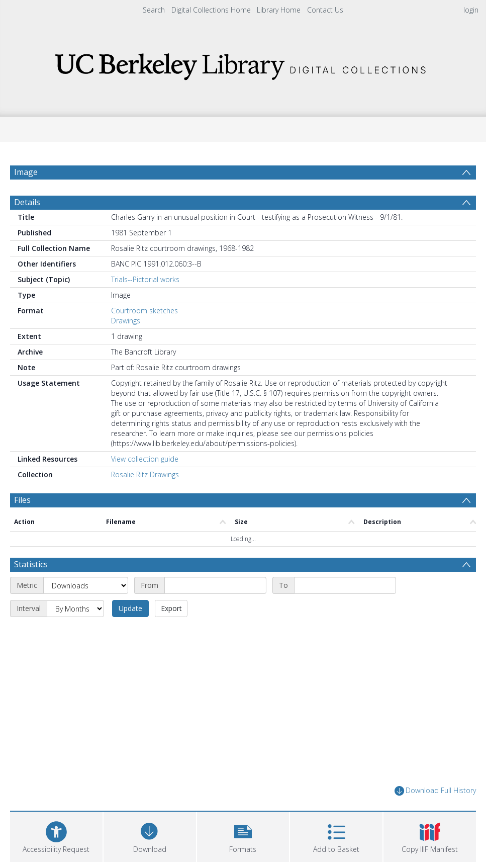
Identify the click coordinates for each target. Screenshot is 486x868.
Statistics (31, 564)
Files (22, 500)
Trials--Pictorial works (145, 279)
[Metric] (86, 585)
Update (130, 608)
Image (26, 172)
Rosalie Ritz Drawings (145, 474)
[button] (243, 836)
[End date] (345, 585)
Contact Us (325, 10)
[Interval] (75, 609)
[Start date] (215, 585)
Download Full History (435, 791)
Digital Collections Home (211, 10)
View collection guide (145, 459)
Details (27, 202)
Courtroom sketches (144, 311)
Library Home (279, 10)
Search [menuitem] (154, 10)
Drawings (126, 321)
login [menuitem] (471, 10)
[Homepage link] (243, 64)
